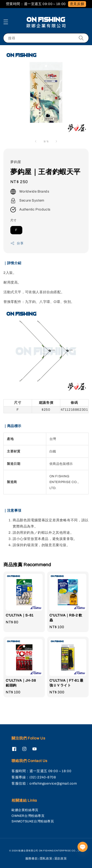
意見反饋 (77, 4)
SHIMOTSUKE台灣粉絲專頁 (33, 821)
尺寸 (13, 220)
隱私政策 (46, 859)
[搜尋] (81, 38)
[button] (6, 22)
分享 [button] (17, 243)
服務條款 (32, 859)
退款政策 (61, 859)
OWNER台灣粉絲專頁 (28, 816)
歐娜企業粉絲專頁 (25, 810)
